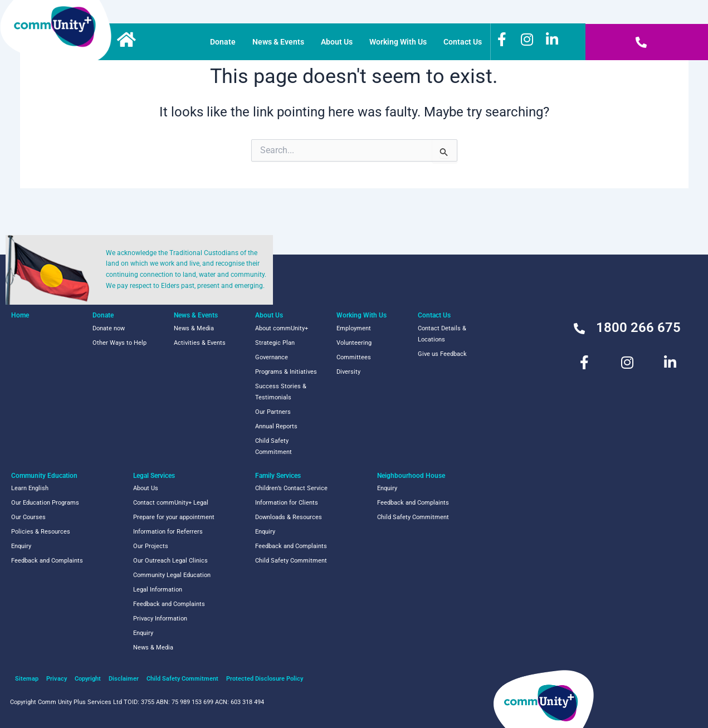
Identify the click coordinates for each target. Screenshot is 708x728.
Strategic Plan (275, 343)
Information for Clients (287, 503)
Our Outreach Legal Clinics (170, 561)
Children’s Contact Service (291, 488)
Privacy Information (160, 619)
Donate (223, 42)
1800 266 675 (638, 328)
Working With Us (398, 42)
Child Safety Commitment (274, 446)
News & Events (278, 42)
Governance (272, 357)
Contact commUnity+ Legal (171, 503)
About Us (337, 42)
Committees (354, 357)
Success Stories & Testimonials (281, 392)
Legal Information (158, 590)
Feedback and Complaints (47, 561)
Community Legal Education (172, 575)
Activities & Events (200, 343)
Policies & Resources (41, 532)
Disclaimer (124, 679)
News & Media (194, 328)
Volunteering (354, 343)
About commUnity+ (282, 328)
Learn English (30, 488)
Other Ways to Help (119, 343)
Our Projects (151, 546)
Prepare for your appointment (174, 517)
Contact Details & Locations (442, 334)
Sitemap (27, 679)
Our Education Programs (45, 503)
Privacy (57, 679)
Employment (354, 328)
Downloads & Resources (289, 517)
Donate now (109, 328)
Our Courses (28, 517)
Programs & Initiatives (286, 372)
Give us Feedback (442, 354)
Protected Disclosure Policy (265, 679)
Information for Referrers (168, 532)
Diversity (348, 372)
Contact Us (463, 42)
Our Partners (273, 412)
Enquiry (21, 546)
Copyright (88, 679)
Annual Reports (276, 426)
